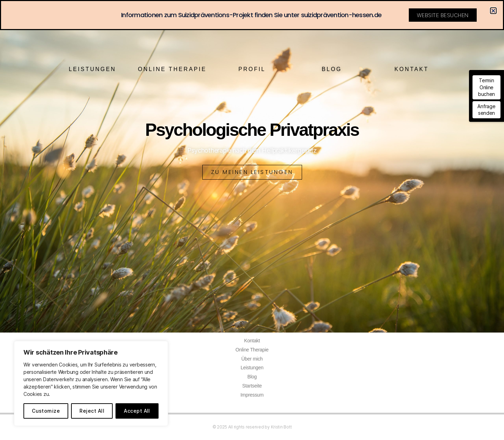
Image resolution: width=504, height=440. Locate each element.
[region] (91, 383)
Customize (46, 411)
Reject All (92, 411)
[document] (252, 220)
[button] (493, 11)
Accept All (137, 411)
